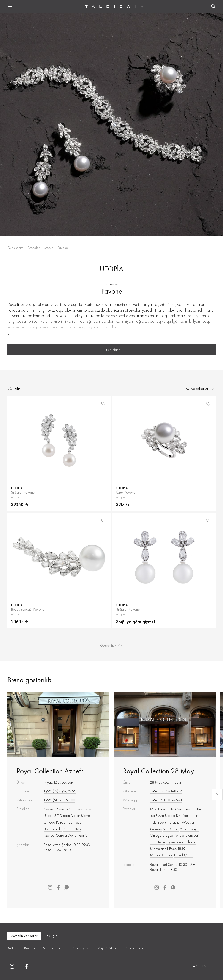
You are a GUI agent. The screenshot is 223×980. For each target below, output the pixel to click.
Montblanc (158, 849)
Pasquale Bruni (194, 809)
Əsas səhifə (15, 248)
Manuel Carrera (55, 835)
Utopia (49, 248)
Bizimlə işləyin (81, 948)
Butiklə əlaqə (112, 350)
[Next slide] (217, 795)
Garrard (156, 829)
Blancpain (193, 835)
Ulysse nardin (53, 829)
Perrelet (61, 822)
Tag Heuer (75, 822)
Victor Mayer (81, 815)
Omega (49, 822)
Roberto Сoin (66, 809)
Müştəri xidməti (107, 948)
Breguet (168, 835)
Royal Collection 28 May (159, 771)
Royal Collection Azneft (50, 771)
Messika (49, 809)
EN (204, 966)
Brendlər (34, 248)
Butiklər (12, 948)
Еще (12, 335)
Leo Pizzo (84, 809)
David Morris (77, 835)
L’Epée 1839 (72, 829)
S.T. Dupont (63, 815)
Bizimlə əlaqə (134, 948)
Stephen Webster (182, 822)
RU (214, 966)
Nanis (194, 815)
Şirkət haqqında (54, 948)
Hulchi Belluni (159, 822)
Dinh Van (182, 815)
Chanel (191, 842)
